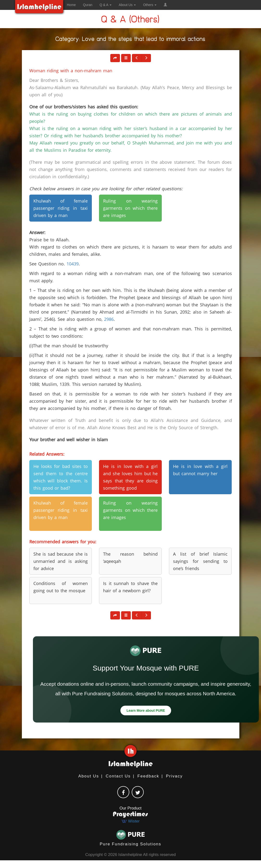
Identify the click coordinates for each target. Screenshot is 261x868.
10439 (73, 264)
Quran (88, 5)
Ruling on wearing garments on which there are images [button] (130, 208)
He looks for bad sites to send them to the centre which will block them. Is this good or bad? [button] (61, 477)
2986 (109, 319)
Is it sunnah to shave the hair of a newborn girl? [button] (130, 587)
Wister (130, 821)
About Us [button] (127, 5)
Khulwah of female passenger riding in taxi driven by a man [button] (61, 208)
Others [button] (150, 5)
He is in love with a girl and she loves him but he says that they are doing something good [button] (130, 477)
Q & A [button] (106, 5)
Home (71, 5)
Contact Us (118, 776)
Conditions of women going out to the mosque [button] (61, 587)
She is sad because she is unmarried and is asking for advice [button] (61, 561)
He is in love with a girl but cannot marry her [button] (200, 470)
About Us (89, 776)
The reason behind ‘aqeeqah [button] (130, 558)
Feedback (148, 776)
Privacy (174, 776)
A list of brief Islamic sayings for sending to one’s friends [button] (200, 561)
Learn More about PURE (146, 710)
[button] (165, 5)
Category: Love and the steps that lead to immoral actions (130, 40)
